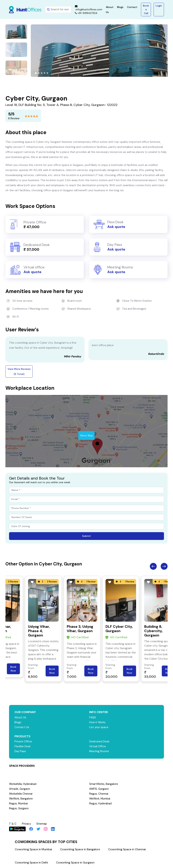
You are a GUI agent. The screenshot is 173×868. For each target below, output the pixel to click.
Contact (132, 7)
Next (164, 566)
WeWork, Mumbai (100, 799)
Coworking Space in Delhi (31, 862)
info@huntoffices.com (89, 8)
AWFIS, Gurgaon (99, 789)
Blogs (120, 7)
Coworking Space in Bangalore (80, 849)
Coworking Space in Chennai (127, 849)
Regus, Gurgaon (19, 808)
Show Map (86, 435)
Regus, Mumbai (18, 803)
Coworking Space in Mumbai (33, 849)
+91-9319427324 (86, 13)
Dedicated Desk (99, 741)
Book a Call (146, 9)
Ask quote (116, 227)
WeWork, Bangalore (21, 799)
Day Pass (20, 751)
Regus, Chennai (99, 794)
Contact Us (22, 727)
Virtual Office (98, 746)
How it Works (97, 722)
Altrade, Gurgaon (20, 789)
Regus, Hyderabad (100, 803)
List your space (99, 727)
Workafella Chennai (21, 794)
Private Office (23, 741)
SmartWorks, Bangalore (104, 784)
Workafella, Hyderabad (23, 784)
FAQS (93, 717)
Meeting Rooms (99, 751)
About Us (20, 717)
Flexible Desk (23, 746)
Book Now (13, 669)
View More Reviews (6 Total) (19, 371)
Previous (153, 566)
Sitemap (42, 824)
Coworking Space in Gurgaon (75, 862)
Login (159, 6)
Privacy (26, 824)
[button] (36, 73)
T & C (13, 824)
